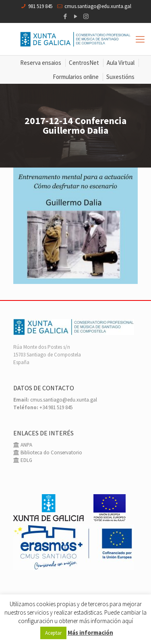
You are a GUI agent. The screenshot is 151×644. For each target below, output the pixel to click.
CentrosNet (84, 63)
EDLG (26, 460)
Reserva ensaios (41, 63)
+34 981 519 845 (56, 407)
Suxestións (120, 77)
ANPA (26, 445)
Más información (90, 633)
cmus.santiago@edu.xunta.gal (98, 6)
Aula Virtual (121, 63)
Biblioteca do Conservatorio (51, 452)
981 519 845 (40, 6)
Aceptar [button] (53, 633)
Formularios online (76, 77)
